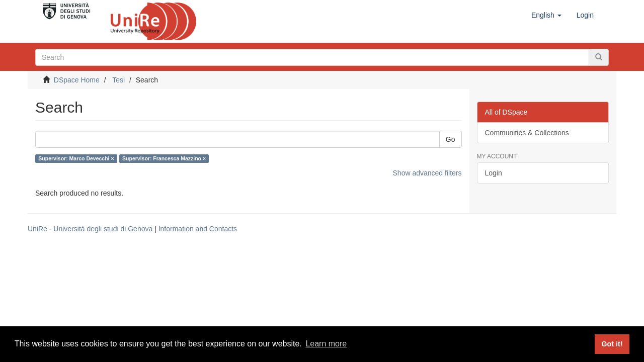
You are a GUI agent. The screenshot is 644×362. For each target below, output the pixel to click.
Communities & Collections (527, 133)
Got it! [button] (612, 344)
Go (451, 139)
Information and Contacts (198, 229)
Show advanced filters (427, 173)
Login (494, 173)
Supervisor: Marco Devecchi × (76, 158)
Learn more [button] (326, 344)
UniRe (37, 229)
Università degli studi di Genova (103, 229)
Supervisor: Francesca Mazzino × (164, 158)
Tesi (118, 80)
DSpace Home (77, 80)
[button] (546, 15)
